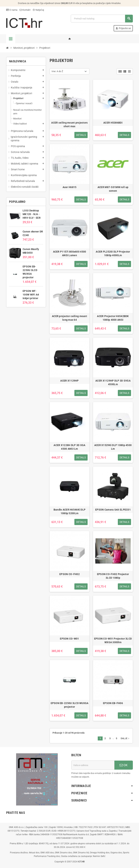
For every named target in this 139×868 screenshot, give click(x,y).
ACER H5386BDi (113, 123)
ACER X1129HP (69, 381)
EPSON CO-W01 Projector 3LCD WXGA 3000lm (113, 640)
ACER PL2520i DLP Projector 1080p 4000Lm (113, 253)
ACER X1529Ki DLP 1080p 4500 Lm (113, 447)
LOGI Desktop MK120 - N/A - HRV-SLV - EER (32, 214)
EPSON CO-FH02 (69, 574)
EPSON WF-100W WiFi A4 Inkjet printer (31, 295)
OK (124, 765)
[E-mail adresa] (93, 765)
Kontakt (25, 10)
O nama (12, 10)
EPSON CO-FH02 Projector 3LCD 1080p (113, 576)
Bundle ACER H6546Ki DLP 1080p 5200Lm (69, 511)
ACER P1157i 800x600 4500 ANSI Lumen (70, 253)
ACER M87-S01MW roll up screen (113, 189)
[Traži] (102, 19)
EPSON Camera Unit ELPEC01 (113, 510)
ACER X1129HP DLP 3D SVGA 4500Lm (113, 382)
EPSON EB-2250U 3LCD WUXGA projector (70, 705)
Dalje (125, 738)
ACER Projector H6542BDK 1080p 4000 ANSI (113, 318)
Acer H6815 (70, 187)
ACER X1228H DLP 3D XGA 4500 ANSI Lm (69, 447)
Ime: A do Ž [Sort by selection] (57, 71)
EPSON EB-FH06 (113, 703)
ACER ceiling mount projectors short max (69, 124)
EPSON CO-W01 (69, 639)
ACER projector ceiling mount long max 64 (69, 318)
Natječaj (38, 10)
